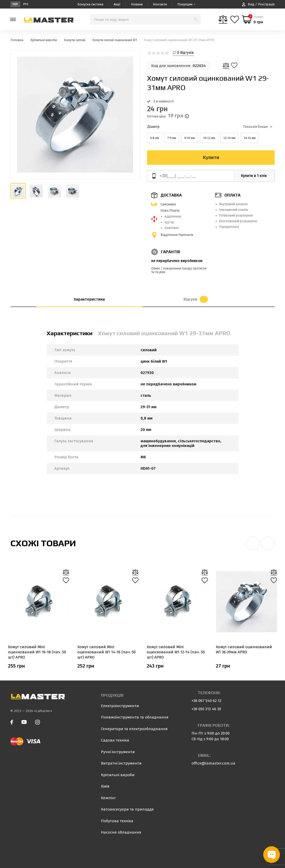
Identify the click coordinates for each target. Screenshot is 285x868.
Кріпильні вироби (118, 775)
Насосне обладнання (121, 832)
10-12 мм (209, 138)
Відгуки (196, 299)
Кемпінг (108, 798)
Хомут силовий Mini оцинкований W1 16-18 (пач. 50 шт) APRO (37, 652)
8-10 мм (189, 138)
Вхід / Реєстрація (258, 4)
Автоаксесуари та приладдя (127, 809)
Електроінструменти (120, 706)
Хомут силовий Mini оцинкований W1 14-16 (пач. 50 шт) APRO (107, 652)
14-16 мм (250, 138)
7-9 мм (172, 138)
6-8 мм (155, 138)
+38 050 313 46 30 (206, 709)
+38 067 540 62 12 (206, 701)
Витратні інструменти (121, 763)
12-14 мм (229, 138)
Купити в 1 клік (254, 176)
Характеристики (89, 299)
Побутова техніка (117, 821)
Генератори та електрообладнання (134, 729)
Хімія (105, 786)
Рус (26, 4)
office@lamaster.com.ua (213, 763)
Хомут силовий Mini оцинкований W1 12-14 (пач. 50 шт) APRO (176, 652)
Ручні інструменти (118, 752)
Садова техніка (115, 740)
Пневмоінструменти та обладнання (135, 717)
